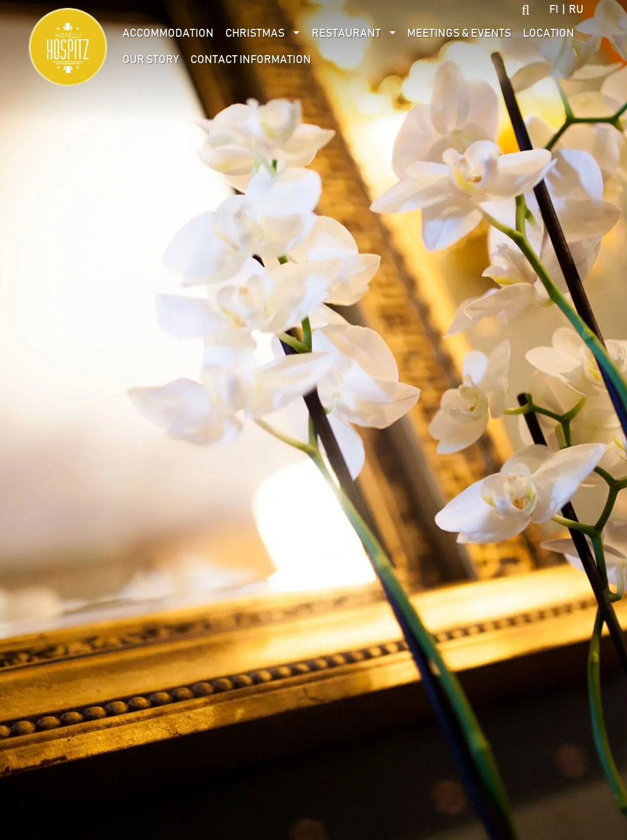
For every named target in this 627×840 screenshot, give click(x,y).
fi (554, 10)
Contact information (251, 60)
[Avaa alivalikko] (297, 34)
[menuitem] (168, 34)
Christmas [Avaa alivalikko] (255, 34)
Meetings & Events (459, 34)
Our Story (151, 60)
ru (576, 10)
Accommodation (168, 34)
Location (549, 34)
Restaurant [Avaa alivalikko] (346, 34)
